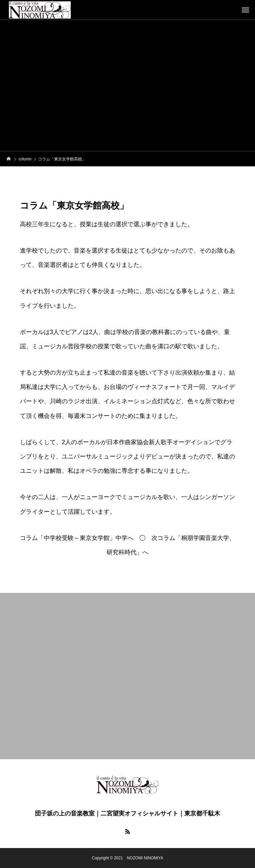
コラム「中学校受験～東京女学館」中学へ (77, 538)
